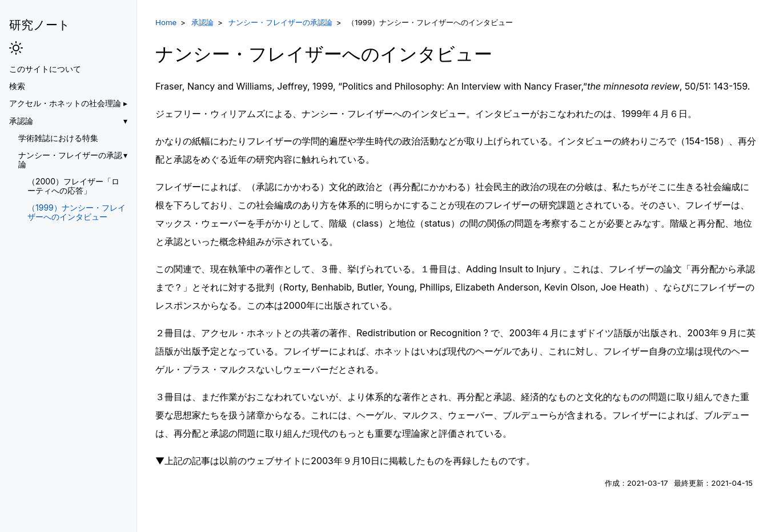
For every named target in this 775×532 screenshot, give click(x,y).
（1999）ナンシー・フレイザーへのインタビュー (77, 212)
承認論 (21, 121)
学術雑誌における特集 (58, 138)
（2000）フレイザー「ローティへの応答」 (73, 186)
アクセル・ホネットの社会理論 (65, 103)
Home (166, 22)
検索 (17, 86)
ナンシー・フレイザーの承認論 (70, 160)
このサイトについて (45, 69)
